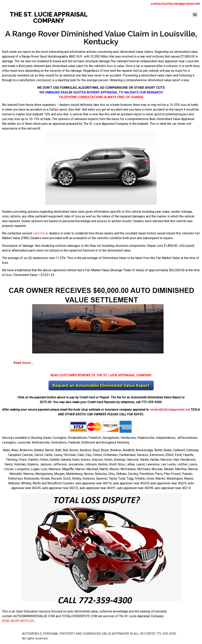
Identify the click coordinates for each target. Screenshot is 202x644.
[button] (195, 14)
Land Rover (41, 233)
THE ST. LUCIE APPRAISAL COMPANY (49, 17)
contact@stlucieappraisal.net (175, 4)
